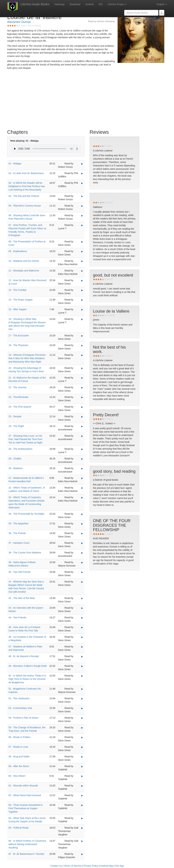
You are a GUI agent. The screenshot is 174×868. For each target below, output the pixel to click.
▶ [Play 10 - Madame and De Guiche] (82, 261)
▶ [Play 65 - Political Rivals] (82, 828)
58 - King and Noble (19, 757)
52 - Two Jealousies (19, 698)
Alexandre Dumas (19, 22)
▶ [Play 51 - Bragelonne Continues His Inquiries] (82, 689)
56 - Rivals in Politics (19, 737)
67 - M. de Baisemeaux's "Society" (27, 854)
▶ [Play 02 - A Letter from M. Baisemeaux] (82, 173)
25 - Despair (15, 416)
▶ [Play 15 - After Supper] (82, 310)
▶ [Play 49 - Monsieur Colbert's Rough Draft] (82, 666)
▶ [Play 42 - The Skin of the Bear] (82, 598)
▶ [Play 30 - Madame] (82, 468)
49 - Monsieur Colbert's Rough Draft (28, 666)
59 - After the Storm (19, 766)
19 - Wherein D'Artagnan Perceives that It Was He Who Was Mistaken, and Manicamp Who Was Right (27, 358)
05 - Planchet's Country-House (25, 206)
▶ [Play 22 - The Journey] (82, 388)
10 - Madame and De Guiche (24, 261)
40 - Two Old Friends (20, 572)
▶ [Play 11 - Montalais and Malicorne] (82, 271)
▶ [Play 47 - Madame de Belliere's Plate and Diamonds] (82, 647)
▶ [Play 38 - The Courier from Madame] (82, 553)
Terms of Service (73, 866)
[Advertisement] (87, 100)
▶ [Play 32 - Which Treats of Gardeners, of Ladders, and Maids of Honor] (82, 488)
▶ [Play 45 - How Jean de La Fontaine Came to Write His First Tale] (82, 627)
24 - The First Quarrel (20, 407)
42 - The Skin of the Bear (22, 598)
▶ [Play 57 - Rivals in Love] (82, 747)
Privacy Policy (91, 866)
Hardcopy (59, 4)
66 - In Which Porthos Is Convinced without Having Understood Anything (27, 844)
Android (89, 4)
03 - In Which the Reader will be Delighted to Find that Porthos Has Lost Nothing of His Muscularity (27, 186)
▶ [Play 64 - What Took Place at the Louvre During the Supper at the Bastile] (82, 818)
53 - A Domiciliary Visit (20, 708)
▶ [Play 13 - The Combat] (82, 290)
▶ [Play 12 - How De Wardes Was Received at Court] (82, 280)
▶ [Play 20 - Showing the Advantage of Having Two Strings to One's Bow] (82, 368)
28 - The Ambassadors (20, 449)
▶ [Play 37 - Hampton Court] (82, 543)
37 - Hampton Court (19, 543)
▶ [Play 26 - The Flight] (82, 426)
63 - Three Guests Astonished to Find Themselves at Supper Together (26, 808)
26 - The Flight (16, 426)
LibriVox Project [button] (117, 4)
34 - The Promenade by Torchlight (26, 514)
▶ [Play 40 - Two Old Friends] (82, 572)
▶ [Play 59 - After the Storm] (82, 766)
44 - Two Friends (17, 617)
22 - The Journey (18, 387)
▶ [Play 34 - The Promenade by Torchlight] (82, 514)
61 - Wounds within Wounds (23, 786)
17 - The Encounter (19, 336)
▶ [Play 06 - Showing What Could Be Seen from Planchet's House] (82, 216)
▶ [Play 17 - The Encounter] (82, 336)
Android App (107, 866)
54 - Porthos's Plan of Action (23, 718)
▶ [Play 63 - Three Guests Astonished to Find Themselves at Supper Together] (82, 805)
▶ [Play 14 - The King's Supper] (82, 300)
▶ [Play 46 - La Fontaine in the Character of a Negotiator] (82, 637)
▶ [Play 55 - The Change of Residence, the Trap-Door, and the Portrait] (82, 728)
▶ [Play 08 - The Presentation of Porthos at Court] (82, 242)
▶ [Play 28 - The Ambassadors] (82, 449)
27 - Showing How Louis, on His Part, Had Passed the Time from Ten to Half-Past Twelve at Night (25, 439)
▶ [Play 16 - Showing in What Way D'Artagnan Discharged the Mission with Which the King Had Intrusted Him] (82, 319)
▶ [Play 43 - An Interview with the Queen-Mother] (82, 608)
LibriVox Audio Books (35, 4)
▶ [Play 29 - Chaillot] (82, 459)
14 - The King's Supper (21, 300)
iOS (101, 4)
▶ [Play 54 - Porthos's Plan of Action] (82, 718)
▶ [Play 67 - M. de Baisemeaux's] (82, 854)
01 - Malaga (15, 164)
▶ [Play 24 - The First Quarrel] (82, 407)
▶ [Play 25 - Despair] (82, 417)
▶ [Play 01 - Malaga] (82, 164)
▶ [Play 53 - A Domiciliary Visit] (82, 708)
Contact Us (56, 866)
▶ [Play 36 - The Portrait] (82, 533)
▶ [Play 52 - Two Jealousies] (82, 699)
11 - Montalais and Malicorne (24, 271)
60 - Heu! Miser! (17, 776)
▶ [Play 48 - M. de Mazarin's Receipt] (82, 656)
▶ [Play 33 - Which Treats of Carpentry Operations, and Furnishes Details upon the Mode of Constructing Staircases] (82, 497)
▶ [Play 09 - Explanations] (82, 251)
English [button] (162, 4)
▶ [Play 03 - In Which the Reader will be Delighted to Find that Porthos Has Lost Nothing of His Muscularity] (82, 183)
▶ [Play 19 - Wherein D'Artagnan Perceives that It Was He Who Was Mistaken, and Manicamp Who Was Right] (82, 355)
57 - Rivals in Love (18, 747)
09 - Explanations (18, 251)
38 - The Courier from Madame (25, 553)
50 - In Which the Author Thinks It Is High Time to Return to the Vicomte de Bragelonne (27, 679)
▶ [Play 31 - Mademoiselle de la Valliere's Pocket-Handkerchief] (82, 478)
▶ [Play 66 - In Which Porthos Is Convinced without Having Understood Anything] (82, 841)
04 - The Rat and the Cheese (24, 196)
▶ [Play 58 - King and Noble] (82, 757)
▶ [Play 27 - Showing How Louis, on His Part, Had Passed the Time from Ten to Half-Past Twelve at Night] (82, 436)
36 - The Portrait (17, 533)
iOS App (119, 866)
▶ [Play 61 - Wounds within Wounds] (82, 786)
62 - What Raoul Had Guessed (25, 795)
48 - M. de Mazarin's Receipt (24, 656)
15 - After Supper (18, 309)
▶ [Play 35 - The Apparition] (82, 524)
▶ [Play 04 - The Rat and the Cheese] (82, 196)
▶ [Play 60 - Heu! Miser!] (82, 776)
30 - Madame (15, 468)
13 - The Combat (17, 290)
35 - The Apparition (19, 523)
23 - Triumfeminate (18, 397)
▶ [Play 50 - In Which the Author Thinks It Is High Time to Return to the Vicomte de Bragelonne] (82, 676)
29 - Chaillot (15, 459)
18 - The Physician (18, 345)
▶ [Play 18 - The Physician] (82, 345)
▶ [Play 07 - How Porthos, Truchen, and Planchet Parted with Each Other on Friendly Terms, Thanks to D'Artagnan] (82, 225)
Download (75, 4)
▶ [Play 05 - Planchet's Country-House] (82, 206)
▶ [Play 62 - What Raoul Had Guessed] (82, 795)
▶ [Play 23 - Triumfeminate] (82, 397)
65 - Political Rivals (19, 828)
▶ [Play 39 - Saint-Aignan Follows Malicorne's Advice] (82, 562)
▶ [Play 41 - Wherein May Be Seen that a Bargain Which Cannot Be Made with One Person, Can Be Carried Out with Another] (82, 582)
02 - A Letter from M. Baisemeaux (26, 173)
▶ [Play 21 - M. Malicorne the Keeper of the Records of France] (82, 378)
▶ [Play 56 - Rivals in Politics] (82, 737)
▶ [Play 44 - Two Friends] (82, 618)
